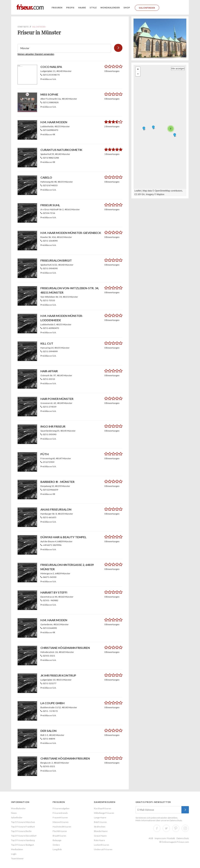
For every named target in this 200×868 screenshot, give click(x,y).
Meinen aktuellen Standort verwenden (36, 54)
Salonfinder (147, 8)
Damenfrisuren (105, 802)
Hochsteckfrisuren (62, 827)
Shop (127, 8)
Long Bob (57, 849)
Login (14, 854)
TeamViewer (17, 858)
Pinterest (176, 828)
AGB (151, 838)
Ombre (56, 845)
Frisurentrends (60, 813)
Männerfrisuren (61, 822)
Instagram (185, 828)
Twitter (166, 828)
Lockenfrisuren (102, 845)
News (14, 813)
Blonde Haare (101, 831)
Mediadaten (17, 849)
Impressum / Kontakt (165, 838)
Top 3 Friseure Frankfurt (23, 827)
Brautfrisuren (59, 836)
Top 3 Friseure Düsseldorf (24, 836)
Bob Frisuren (100, 822)
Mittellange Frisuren (104, 813)
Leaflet (138, 191)
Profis (70, 8)
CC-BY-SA (140, 194)
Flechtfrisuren (60, 831)
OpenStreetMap (162, 191)
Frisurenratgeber (61, 808)
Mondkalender (110, 8)
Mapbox (161, 194)
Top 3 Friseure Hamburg (23, 840)
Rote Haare (99, 840)
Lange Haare (100, 817)
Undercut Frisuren (103, 849)
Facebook (157, 828)
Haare (82, 8)
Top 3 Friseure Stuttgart (22, 845)
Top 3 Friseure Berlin (21, 831)
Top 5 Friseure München (23, 822)
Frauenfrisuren (60, 817)
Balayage (57, 840)
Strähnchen (100, 827)
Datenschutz (176, 820)
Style (93, 8)
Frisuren (57, 8)
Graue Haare (100, 836)
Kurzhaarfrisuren (103, 808)
